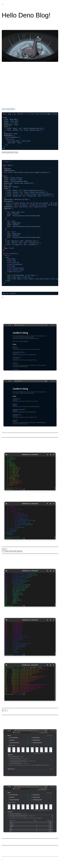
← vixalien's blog (3, 4)
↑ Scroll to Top (2, 860)
